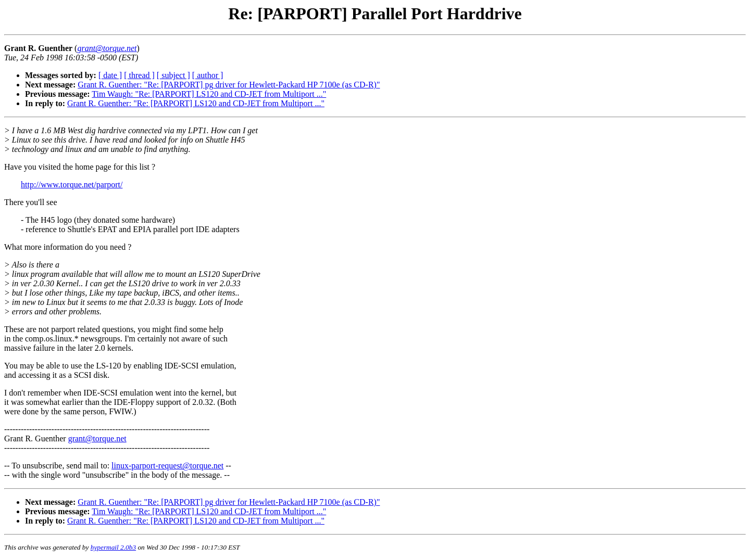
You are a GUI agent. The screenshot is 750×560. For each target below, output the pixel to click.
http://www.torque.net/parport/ (72, 184)
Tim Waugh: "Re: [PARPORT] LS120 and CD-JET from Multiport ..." (209, 94)
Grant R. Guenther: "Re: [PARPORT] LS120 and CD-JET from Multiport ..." (196, 103)
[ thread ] (139, 75)
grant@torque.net (97, 438)
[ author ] (208, 75)
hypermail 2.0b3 (113, 547)
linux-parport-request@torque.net (167, 466)
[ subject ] (173, 75)
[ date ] (110, 75)
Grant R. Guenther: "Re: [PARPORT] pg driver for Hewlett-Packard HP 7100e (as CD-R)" (229, 85)
